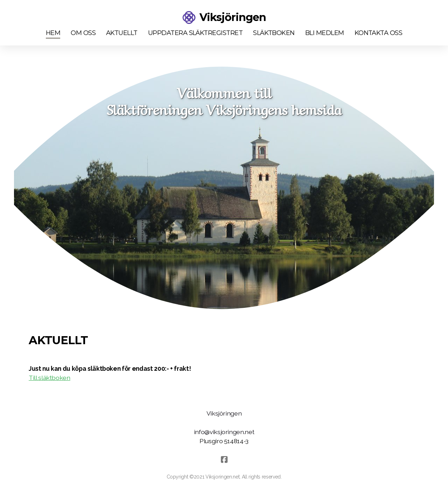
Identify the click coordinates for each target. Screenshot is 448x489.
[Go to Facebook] (224, 460)
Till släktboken (50, 378)
